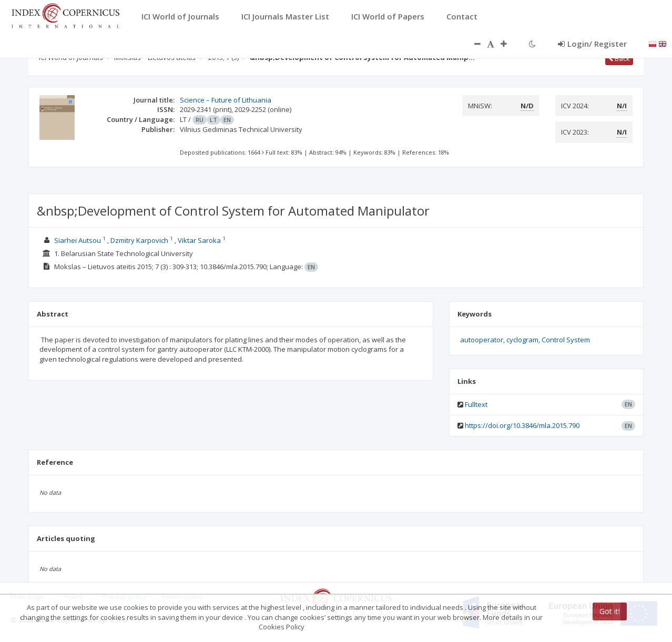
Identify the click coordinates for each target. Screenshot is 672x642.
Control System (566, 340)
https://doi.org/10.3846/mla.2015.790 (522, 425)
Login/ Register (592, 44)
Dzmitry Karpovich (139, 240)
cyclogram (522, 340)
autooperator (482, 340)
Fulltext (476, 404)
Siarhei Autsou (78, 240)
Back (619, 58)
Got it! (610, 611)
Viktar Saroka (199, 240)
